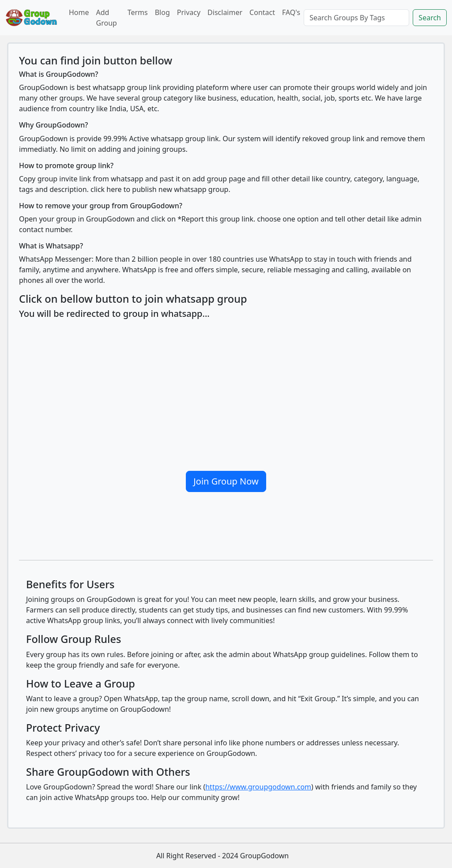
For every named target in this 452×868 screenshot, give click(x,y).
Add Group (107, 18)
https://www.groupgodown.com (258, 787)
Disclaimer (225, 12)
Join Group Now (226, 481)
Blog (162, 12)
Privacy (189, 12)
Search (430, 18)
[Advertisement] (226, 391)
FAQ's (291, 12)
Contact (262, 12)
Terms (138, 12)
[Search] (356, 18)
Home (79, 12)
